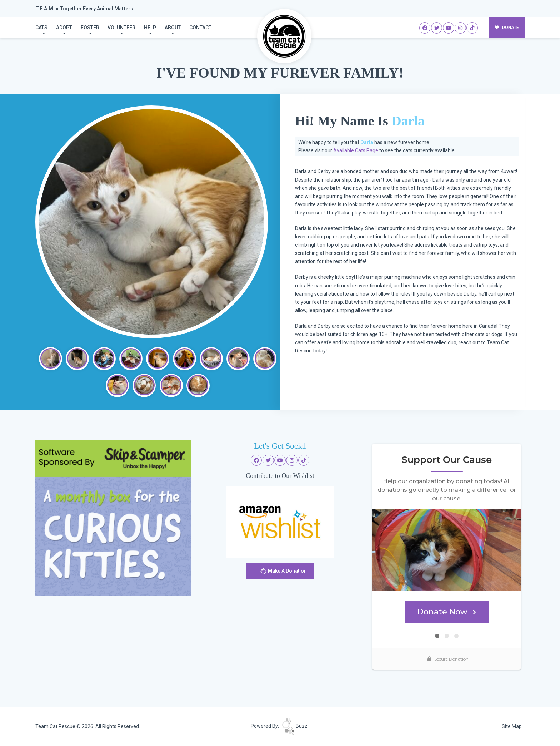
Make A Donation (283, 572)
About (173, 28)
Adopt (64, 28)
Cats (41, 28)
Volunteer (121, 28)
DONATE (507, 28)
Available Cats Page (356, 150)
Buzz (295, 726)
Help (150, 28)
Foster (90, 28)
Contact (200, 28)
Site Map (512, 726)
